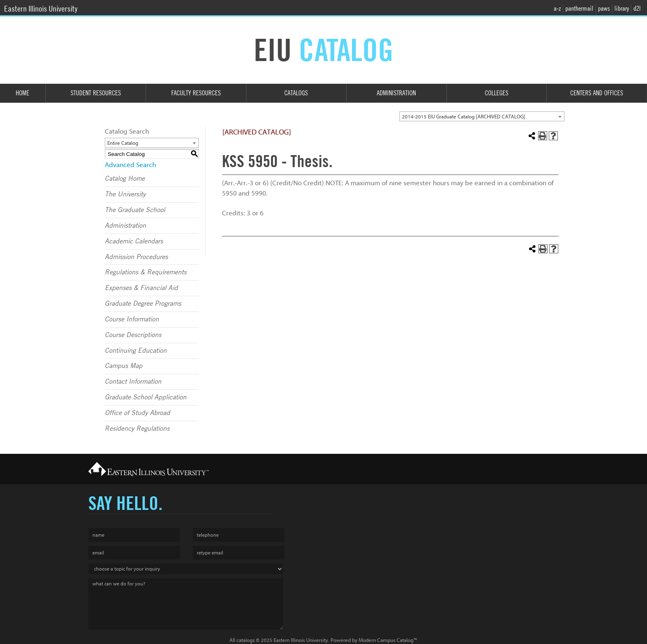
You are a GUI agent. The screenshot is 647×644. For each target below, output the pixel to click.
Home (22, 93)
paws (604, 8)
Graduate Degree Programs (143, 304)
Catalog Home (125, 179)
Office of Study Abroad (137, 413)
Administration (396, 93)
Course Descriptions (133, 335)
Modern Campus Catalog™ (388, 640)
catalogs (246, 640)
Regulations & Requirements (146, 272)
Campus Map (124, 366)
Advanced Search (130, 165)
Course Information (132, 319)
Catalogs (296, 93)
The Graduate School (135, 210)
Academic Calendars (134, 241)
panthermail (579, 8)
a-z (557, 8)
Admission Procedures (136, 257)
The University (125, 194)
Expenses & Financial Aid (141, 288)
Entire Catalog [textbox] (123, 143)
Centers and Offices (597, 93)
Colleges (497, 93)
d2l (637, 8)
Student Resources (96, 93)
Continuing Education (136, 351)
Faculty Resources (196, 93)
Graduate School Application (146, 397)
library (622, 8)
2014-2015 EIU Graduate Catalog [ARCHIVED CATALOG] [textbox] (464, 117)
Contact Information (133, 382)
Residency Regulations (137, 429)
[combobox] (482, 116)
